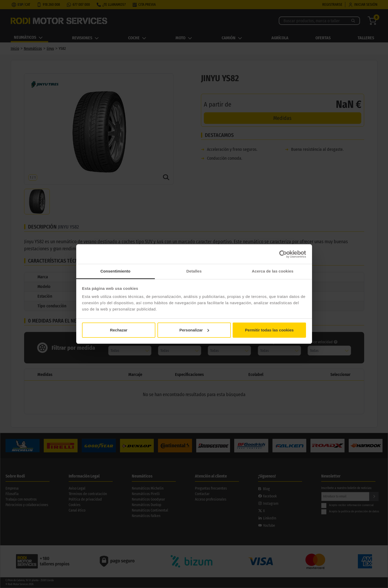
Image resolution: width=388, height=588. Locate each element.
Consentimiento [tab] (115, 271)
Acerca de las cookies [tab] (273, 271)
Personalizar (194, 330)
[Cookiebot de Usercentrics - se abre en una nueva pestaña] (283, 254)
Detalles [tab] (194, 271)
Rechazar (119, 330)
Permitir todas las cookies (269, 330)
